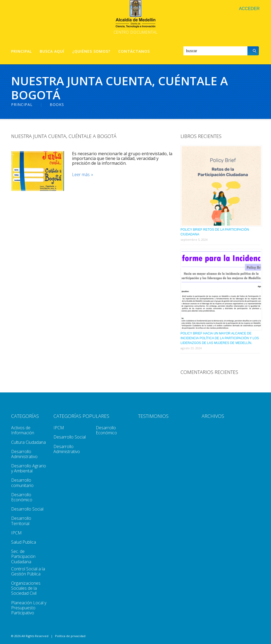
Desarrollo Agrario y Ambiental (29, 468)
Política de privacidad (70, 636)
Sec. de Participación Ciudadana (23, 556)
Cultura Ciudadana (28, 442)
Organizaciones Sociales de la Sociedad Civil (26, 588)
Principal (21, 51)
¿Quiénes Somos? (91, 51)
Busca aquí (52, 51)
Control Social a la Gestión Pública (28, 571)
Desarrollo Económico (22, 497)
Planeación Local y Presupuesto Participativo (29, 608)
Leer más (81, 175)
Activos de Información (23, 430)
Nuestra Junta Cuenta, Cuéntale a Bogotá (64, 136)
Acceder (249, 9)
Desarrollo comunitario (22, 483)
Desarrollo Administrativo (24, 454)
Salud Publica (24, 542)
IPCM (16, 533)
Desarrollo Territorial (21, 521)
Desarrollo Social (27, 509)
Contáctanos (134, 51)
